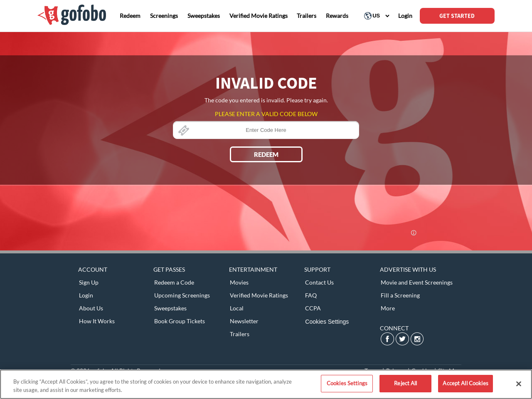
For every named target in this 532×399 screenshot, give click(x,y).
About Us (91, 308)
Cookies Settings (327, 322)
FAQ (311, 295)
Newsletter (244, 321)
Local (237, 308)
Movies (239, 282)
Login (86, 295)
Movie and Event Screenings (417, 282)
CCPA (313, 308)
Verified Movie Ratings (259, 295)
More (388, 308)
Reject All (405, 383)
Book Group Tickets (180, 321)
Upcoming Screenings (182, 295)
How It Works (97, 321)
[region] (266, 384)
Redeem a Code (174, 282)
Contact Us (319, 282)
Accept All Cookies (465, 383)
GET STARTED (457, 16)
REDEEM (266, 154)
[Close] (519, 384)
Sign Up (89, 282)
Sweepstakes (170, 308)
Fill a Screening (400, 295)
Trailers (240, 334)
